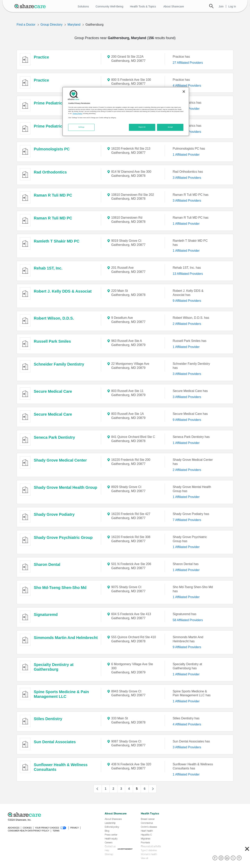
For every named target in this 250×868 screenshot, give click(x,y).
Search (211, 6)
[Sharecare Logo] (31, 6)
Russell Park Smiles (52, 341)
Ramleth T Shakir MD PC (57, 241)
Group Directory (51, 25)
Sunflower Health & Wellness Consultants (61, 767)
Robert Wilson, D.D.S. (54, 318)
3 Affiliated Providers (187, 178)
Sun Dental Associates (55, 742)
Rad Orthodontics (50, 172)
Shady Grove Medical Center (60, 460)
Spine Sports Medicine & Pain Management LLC (61, 694)
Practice (41, 57)
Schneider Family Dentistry (59, 364)
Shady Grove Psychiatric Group (63, 537)
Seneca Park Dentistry (54, 437)
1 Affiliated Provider (186, 155)
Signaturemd (46, 615)
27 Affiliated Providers (188, 63)
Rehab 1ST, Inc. (48, 268)
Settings (81, 127)
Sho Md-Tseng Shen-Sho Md (60, 588)
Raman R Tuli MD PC (53, 195)
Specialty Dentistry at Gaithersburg (54, 667)
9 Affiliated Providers (187, 301)
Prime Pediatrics (49, 103)
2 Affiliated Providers (187, 324)
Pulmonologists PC (52, 149)
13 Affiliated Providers (188, 274)
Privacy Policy (77, 114)
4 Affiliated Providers (187, 86)
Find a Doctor (26, 25)
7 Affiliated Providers (187, 520)
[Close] (184, 92)
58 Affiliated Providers (188, 620)
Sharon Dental (47, 564)
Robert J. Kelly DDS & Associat (63, 291)
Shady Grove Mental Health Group (66, 487)
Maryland (74, 25)
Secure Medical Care (53, 391)
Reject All (142, 127)
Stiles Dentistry (48, 719)
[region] (126, 111)
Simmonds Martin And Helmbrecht (66, 638)
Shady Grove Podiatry (54, 514)
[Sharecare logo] (51, 815)
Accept (170, 127)
